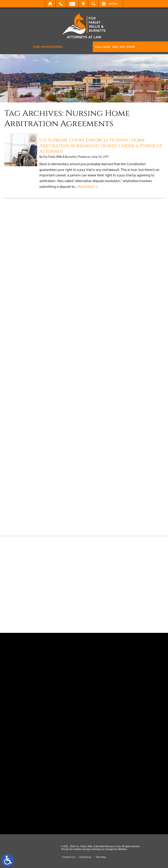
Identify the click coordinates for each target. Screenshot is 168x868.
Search (93, 4)
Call (61, 4)
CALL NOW (115, 47)
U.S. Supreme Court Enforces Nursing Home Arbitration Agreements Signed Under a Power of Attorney (101, 146)
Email (72, 4)
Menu (113, 4)
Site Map (101, 857)
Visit (83, 4)
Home (50, 4)
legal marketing (93, 849)
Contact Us (68, 857)
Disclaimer (85, 857)
